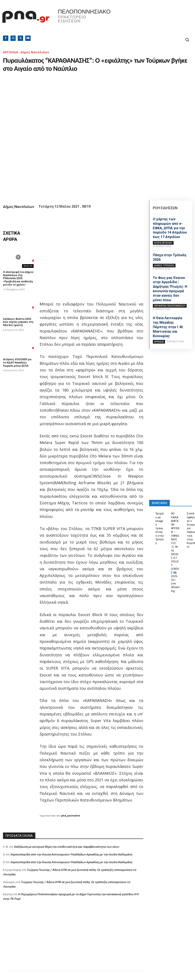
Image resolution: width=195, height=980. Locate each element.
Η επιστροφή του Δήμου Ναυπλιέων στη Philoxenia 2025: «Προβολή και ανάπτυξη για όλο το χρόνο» (18, 278)
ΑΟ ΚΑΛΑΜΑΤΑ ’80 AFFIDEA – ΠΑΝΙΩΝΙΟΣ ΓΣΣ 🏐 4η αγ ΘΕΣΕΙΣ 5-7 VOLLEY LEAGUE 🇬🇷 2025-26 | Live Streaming (175, 550)
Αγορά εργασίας (163, 243)
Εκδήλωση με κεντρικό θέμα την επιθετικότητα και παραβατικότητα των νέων (66, 847)
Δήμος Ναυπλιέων (35, 52)
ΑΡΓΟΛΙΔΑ (11, 52)
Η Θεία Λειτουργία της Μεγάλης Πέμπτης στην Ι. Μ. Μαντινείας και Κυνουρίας (168, 327)
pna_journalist (71, 815)
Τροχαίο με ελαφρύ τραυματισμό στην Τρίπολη (160, 528)
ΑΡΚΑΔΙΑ (159, 342)
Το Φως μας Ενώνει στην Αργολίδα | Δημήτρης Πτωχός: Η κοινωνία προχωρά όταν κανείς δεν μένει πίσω (170, 289)
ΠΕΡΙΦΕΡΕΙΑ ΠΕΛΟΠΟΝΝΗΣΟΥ (170, 306)
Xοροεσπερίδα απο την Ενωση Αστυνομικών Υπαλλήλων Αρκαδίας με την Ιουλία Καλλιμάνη (71, 854)
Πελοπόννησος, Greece (139, 20)
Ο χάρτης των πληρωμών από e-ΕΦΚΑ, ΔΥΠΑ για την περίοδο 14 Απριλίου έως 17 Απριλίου (170, 228)
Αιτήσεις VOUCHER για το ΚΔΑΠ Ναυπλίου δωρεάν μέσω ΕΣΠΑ (17, 362)
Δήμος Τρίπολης (164, 265)
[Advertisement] (73, 941)
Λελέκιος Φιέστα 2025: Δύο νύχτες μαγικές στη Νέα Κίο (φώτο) (18, 322)
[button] (187, 40)
